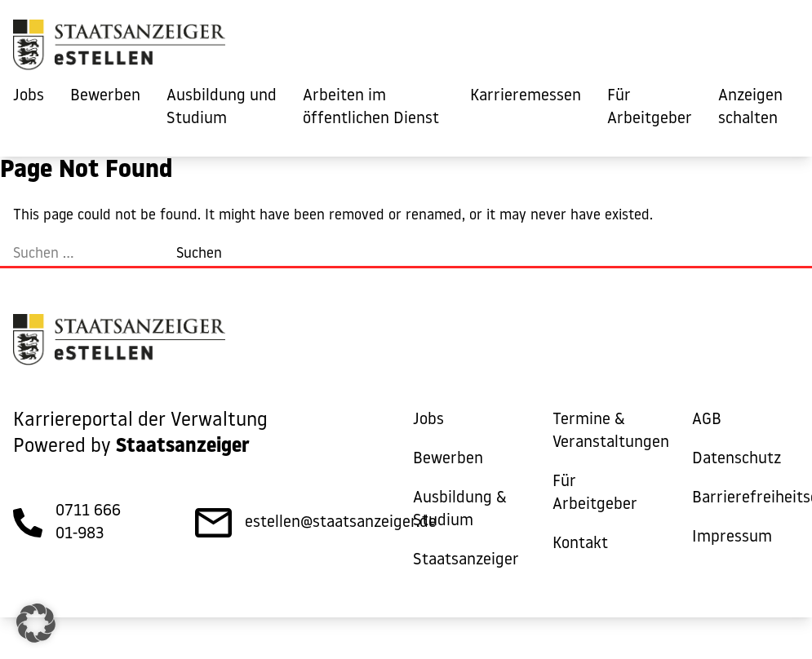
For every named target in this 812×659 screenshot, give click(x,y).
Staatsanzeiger (466, 560)
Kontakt (580, 544)
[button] (36, 623)
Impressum (732, 537)
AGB (707, 420)
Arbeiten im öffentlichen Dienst (371, 108)
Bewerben (105, 96)
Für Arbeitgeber (650, 108)
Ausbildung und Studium (222, 108)
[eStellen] (119, 49)
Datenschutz (737, 459)
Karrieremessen (526, 96)
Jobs (29, 96)
